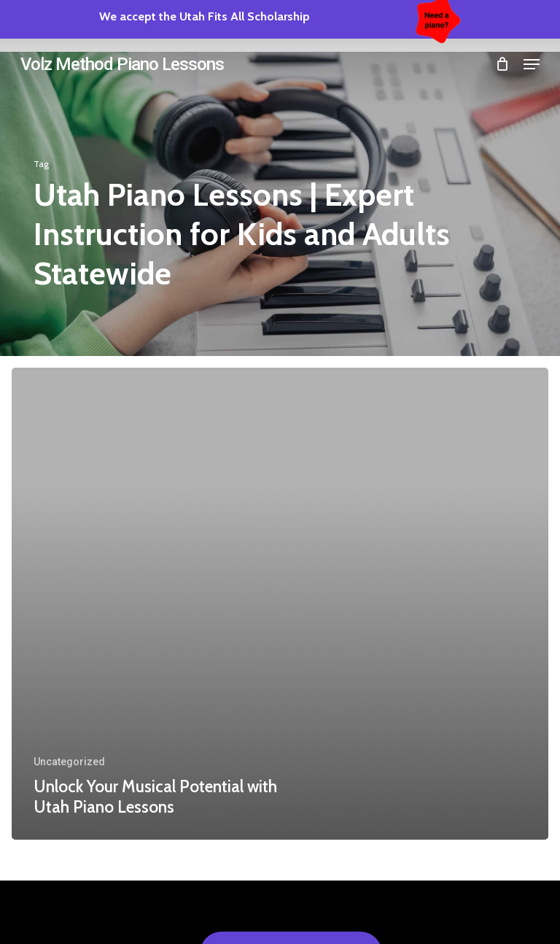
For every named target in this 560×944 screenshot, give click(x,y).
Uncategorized (69, 762)
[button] (532, 64)
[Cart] (502, 64)
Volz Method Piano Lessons (122, 64)
